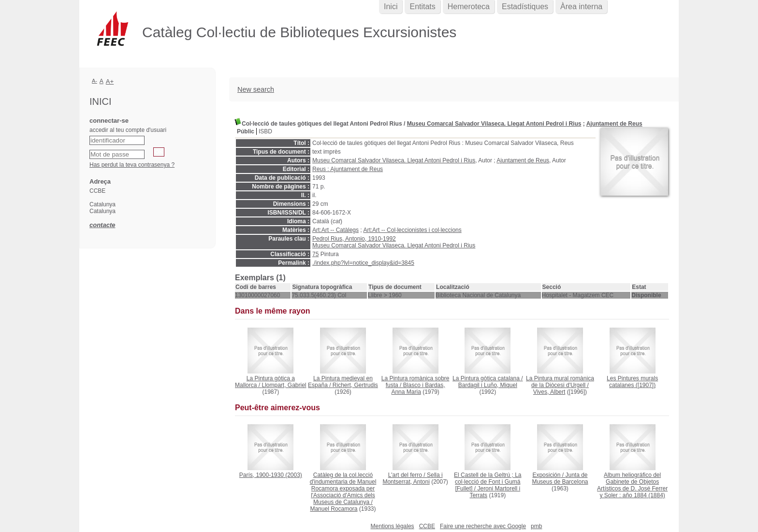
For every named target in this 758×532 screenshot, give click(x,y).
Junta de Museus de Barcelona (560, 478)
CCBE (427, 526)
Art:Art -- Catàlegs (335, 230)
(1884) (632, 485)
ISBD (265, 131)
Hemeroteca (469, 7)
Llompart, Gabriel (284, 385)
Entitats (422, 7)
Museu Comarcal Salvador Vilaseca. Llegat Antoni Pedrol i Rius (494, 124)
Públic (246, 131)
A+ (110, 81)
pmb (536, 526)
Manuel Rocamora (334, 509)
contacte (102, 225)
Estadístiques (525, 7)
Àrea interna (581, 7)
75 (315, 254)
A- (95, 81)
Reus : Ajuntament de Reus (348, 169)
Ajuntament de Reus (614, 124)
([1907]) (632, 382)
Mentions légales (393, 526)
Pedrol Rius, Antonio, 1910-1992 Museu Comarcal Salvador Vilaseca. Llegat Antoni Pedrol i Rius (394, 242)
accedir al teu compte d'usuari (128, 130)
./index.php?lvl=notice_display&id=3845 (363, 263)
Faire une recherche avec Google (483, 526)
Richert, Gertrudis (355, 385)
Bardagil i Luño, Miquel (488, 385)
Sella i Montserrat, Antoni (412, 478)
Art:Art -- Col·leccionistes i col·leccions (412, 230)
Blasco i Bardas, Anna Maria (418, 388)
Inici (391, 7)
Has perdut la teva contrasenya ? (132, 165)
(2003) (271, 475)
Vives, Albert (549, 392)
